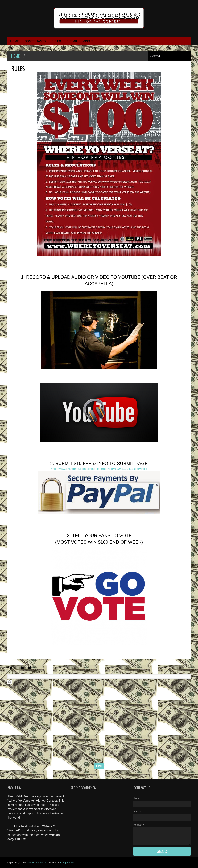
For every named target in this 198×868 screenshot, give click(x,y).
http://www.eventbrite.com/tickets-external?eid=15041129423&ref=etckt (99, 469)
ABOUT (88, 41)
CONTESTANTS (35, 41)
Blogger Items (67, 863)
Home (15, 56)
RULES (56, 41)
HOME (15, 41)
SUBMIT (72, 41)
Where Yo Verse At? (37, 863)
